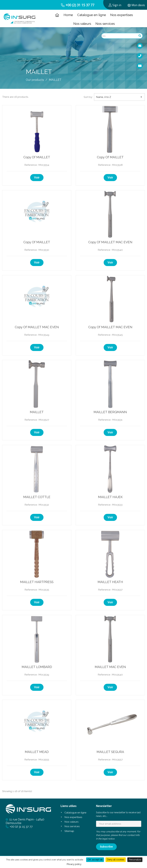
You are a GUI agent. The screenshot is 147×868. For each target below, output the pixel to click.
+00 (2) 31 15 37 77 (80, 5)
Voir (37, 177)
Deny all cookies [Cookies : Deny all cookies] (116, 860)
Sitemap (69, 831)
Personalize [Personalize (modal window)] (135, 860)
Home (68, 15)
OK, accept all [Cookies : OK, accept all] (95, 860)
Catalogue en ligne (92, 15)
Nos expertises (122, 15)
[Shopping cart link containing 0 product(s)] (136, 5)
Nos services (105, 24)
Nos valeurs (82, 24)
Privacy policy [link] (74, 864)
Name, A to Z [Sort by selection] (120, 97)
